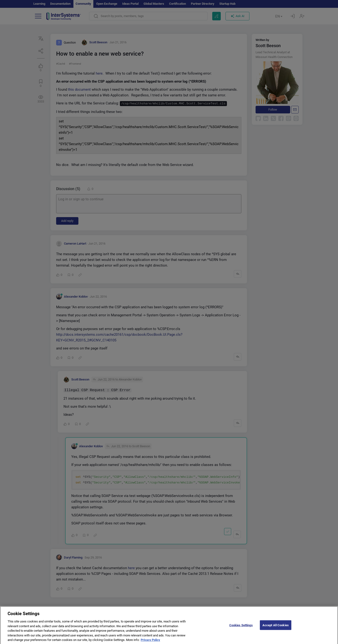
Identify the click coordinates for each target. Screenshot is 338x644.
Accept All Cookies (276, 628)
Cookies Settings (241, 628)
